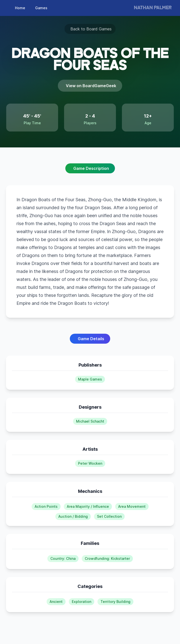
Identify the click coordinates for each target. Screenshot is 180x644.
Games (41, 8)
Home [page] (20, 8)
